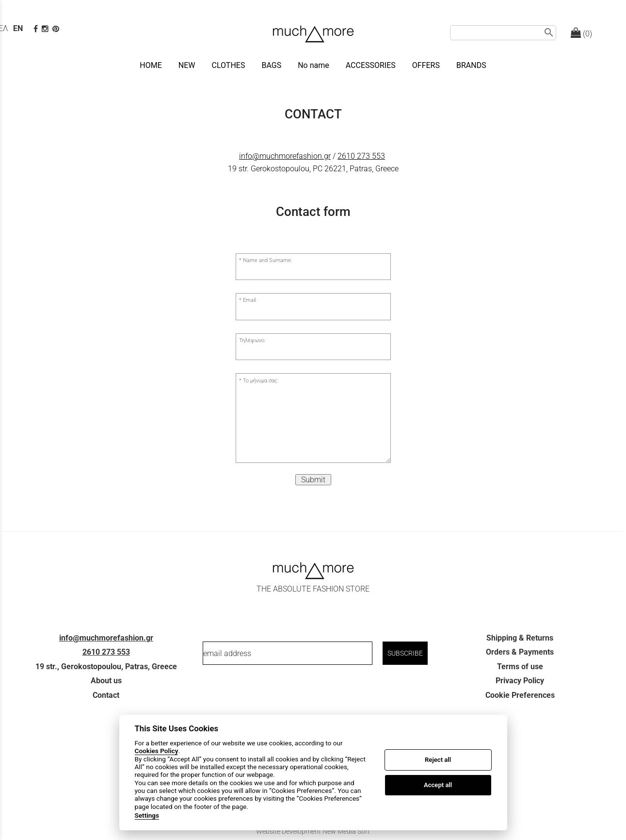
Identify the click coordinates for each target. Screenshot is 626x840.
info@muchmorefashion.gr (285, 156)
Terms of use (520, 667)
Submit (313, 480)
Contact (106, 695)
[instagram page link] (46, 29)
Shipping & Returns (520, 638)
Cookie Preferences (520, 695)
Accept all (438, 785)
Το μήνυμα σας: (261, 381)
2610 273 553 (361, 156)
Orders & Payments (520, 652)
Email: (250, 300)
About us (106, 681)
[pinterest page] (57, 29)
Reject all (438, 760)
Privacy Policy (520, 681)
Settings (147, 815)
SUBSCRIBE (405, 653)
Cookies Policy (157, 751)
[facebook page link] (37, 29)
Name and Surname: (267, 260)
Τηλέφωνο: (252, 340)
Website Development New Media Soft (313, 831)
